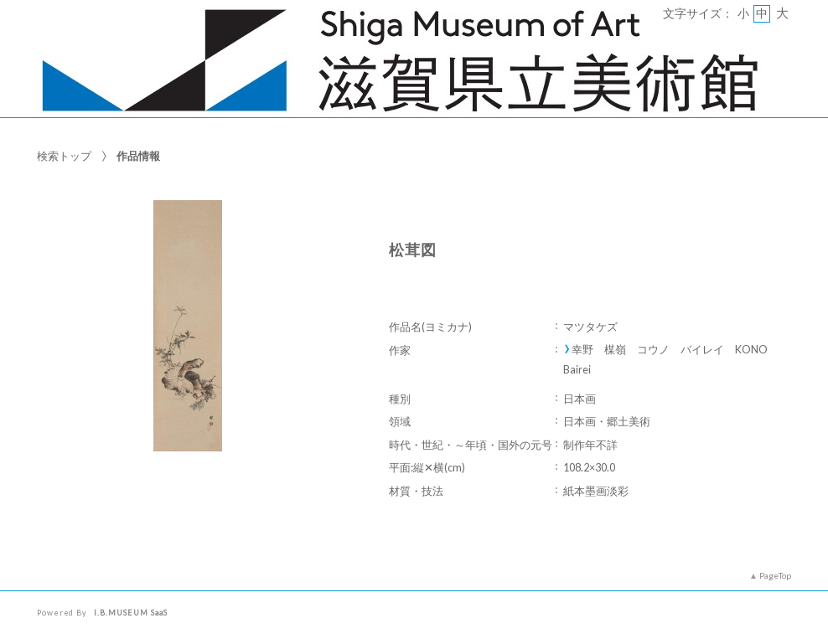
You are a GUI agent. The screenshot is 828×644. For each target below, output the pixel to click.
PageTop (775, 575)
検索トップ (64, 156)
